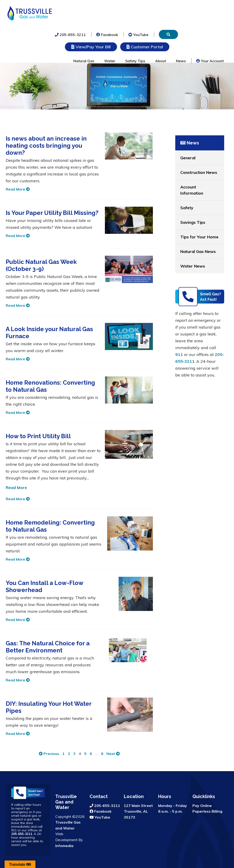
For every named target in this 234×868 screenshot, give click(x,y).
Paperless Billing (207, 811)
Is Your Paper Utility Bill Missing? (52, 213)
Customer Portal (148, 47)
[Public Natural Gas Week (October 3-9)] (129, 273)
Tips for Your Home (199, 237)
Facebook (109, 35)
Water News (193, 266)
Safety (187, 208)
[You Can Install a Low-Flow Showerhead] (136, 594)
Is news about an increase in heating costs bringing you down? (46, 146)
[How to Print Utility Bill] (129, 447)
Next (113, 754)
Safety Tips (135, 61)
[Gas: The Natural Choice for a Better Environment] (129, 654)
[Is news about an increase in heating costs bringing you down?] (129, 149)
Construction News (199, 172)
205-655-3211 (70, 35)
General (188, 158)
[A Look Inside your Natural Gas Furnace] (129, 340)
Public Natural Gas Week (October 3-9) (41, 265)
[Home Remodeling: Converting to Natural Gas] (130, 533)
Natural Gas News (198, 251)
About (161, 61)
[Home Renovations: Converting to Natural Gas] (129, 394)
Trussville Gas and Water (30, 13)
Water (110, 61)
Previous (49, 754)
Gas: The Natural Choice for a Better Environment (48, 647)
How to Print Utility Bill (38, 436)
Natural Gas (84, 61)
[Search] (168, 34)
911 (179, 354)
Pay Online (202, 806)
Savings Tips (193, 222)
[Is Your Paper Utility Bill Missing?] (129, 224)
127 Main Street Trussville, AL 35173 (138, 811)
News (181, 61)
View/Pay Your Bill (94, 47)
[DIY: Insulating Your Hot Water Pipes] (130, 715)
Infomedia (64, 846)
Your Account (210, 61)
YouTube (141, 35)
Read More (18, 189)
